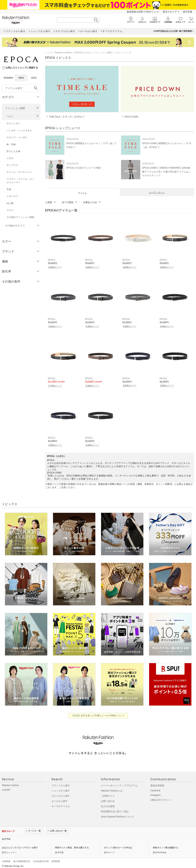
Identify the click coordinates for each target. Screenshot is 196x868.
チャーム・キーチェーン (19, 172)
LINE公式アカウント (161, 798)
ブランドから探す (61, 783)
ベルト (10, 116)
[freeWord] (21, 88)
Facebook (155, 788)
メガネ (10, 158)
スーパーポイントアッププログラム (119, 783)
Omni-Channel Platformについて (118, 814)
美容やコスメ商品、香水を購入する (72, 845)
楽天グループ (170, 12)
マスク (10, 210)
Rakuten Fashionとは (112, 788)
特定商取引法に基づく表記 (115, 809)
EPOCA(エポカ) (83, 53)
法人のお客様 (108, 804)
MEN (21, 78)
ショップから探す (61, 788)
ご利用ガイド (108, 794)
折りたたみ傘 (13, 151)
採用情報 (56, 859)
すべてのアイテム (61, 804)
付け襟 (10, 203)
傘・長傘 (11, 144)
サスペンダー (13, 124)
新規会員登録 (157, 783)
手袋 (9, 189)
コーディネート (157, 193)
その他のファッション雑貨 (20, 217)
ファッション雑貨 (15, 108)
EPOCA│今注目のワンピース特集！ (85, 168)
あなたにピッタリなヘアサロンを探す (20, 845)
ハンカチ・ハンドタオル (19, 130)
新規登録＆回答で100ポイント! (143, 12)
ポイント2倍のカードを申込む (118, 845)
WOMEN (8, 78)
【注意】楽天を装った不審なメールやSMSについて (98, 713)
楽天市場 (188, 12)
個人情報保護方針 (22, 859)
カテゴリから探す (61, 794)
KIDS (34, 78)
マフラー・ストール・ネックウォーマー (20, 181)
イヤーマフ (12, 196)
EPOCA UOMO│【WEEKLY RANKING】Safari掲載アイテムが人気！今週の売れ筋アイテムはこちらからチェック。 (166, 172)
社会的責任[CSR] (41, 859)
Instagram (156, 793)
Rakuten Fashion (63, 53)
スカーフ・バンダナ (17, 137)
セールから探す (60, 799)
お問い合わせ (108, 799)
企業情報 (6, 859)
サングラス (12, 165)
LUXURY (6, 788)
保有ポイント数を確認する (165, 845)
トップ (49, 53)
